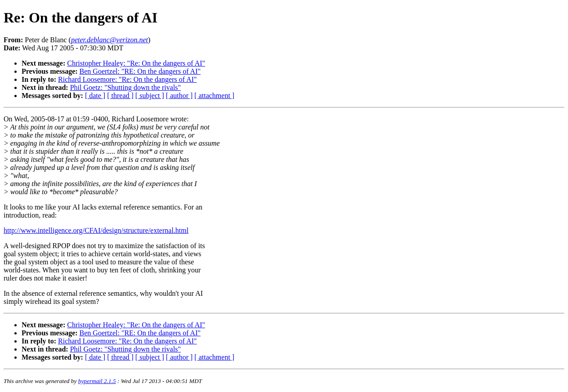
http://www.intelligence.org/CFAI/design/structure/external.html (96, 230)
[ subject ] (150, 96)
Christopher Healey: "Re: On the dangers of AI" (136, 63)
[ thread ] (120, 96)
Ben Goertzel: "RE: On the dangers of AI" (140, 71)
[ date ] (95, 96)
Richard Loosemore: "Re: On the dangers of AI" (127, 79)
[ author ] (179, 96)
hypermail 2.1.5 (97, 381)
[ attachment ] (214, 96)
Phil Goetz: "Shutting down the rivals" (125, 87)
